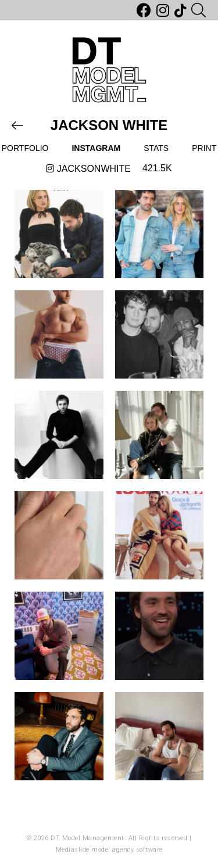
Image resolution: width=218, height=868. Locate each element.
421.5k (157, 168)
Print (204, 148)
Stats (156, 148)
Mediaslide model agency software (109, 850)
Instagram (96, 148)
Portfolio (25, 148)
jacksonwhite (88, 169)
